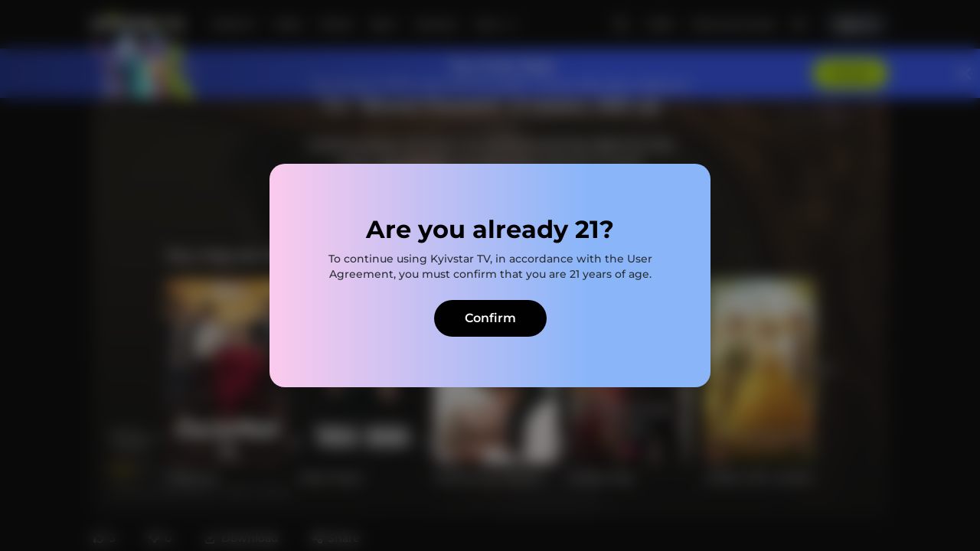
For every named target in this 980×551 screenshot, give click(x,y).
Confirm (490, 318)
